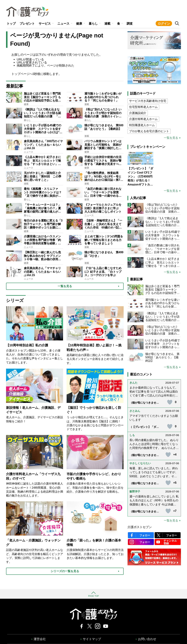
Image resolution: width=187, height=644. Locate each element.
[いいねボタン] (170, 402)
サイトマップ (92, 639)
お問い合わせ (147, 639)
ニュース (63, 24)
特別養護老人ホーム (142, 125)
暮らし (93, 24)
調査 (130, 24)
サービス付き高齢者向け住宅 (148, 101)
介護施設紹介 (138, 113)
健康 (79, 24)
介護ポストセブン (140, 527)
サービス (45, 24)
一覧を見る (171, 138)
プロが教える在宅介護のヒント (149, 131)
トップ (11, 24)
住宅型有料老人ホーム (143, 107)
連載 (107, 24)
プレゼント (27, 24)
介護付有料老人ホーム (143, 119)
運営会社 (40, 639)
